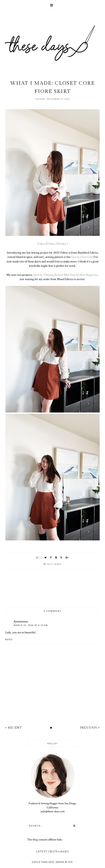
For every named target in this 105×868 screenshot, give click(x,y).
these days (48, 862)
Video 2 (52, 244)
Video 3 (63, 244)
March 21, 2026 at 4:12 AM (31, 625)
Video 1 (41, 244)
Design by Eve (64, 862)
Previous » (90, 728)
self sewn (54, 564)
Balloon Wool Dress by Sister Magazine (76, 275)
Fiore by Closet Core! (82, 257)
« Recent (14, 728)
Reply (9, 639)
